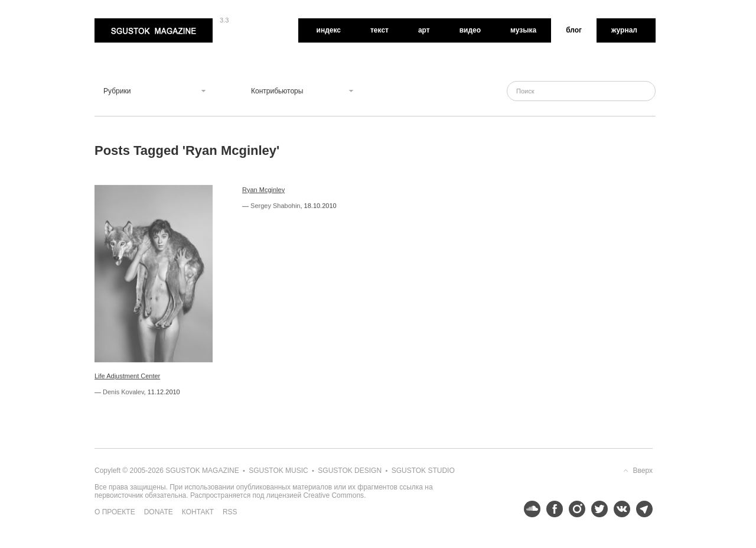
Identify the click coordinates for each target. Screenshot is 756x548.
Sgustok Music (278, 471)
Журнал (624, 30)
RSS (230, 512)
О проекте (115, 512)
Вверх (643, 471)
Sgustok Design (350, 471)
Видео (470, 30)
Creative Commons (333, 495)
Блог (574, 30)
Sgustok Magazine (154, 30)
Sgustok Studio (423, 471)
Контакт (198, 512)
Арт (424, 30)
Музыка (523, 30)
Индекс (329, 30)
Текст (379, 30)
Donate (159, 512)
